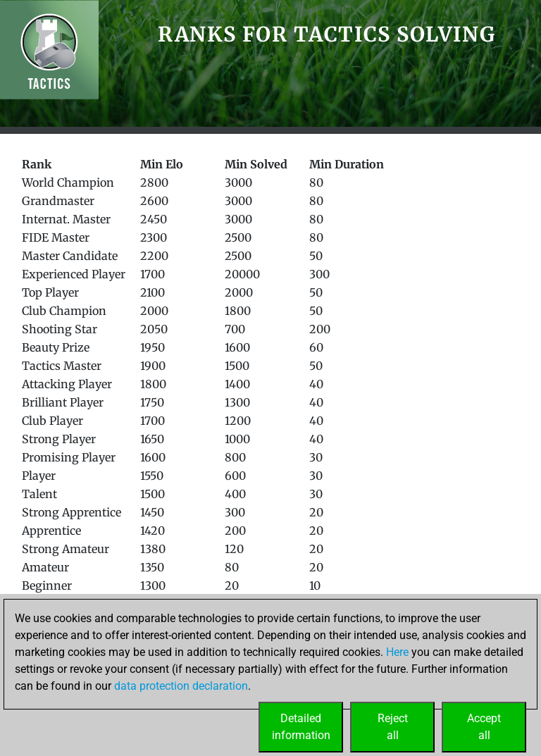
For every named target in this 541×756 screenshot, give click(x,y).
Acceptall (484, 727)
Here (397, 652)
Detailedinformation (301, 727)
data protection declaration (181, 686)
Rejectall (393, 727)
